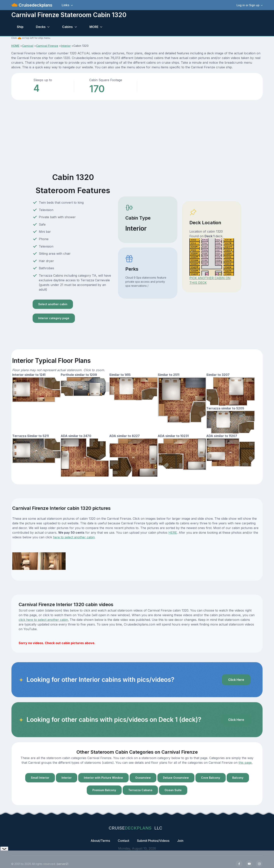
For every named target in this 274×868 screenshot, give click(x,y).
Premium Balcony (104, 790)
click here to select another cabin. (44, 620)
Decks (41, 27)
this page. (245, 763)
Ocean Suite (173, 790)
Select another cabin (53, 304)
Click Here (236, 680)
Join (180, 841)
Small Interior (40, 778)
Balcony (238, 778)
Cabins (67, 27)
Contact (124, 841)
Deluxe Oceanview (176, 778)
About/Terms (100, 841)
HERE (173, 533)
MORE (94, 27)
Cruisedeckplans (35, 5)
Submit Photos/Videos (153, 841)
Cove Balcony (211, 778)
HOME (15, 46)
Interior (66, 46)
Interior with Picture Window (103, 778)
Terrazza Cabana (140, 790)
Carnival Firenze (47, 46)
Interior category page (54, 318)
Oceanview (143, 778)
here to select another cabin (74, 537)
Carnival (28, 46)
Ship (20, 27)
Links (65, 5)
